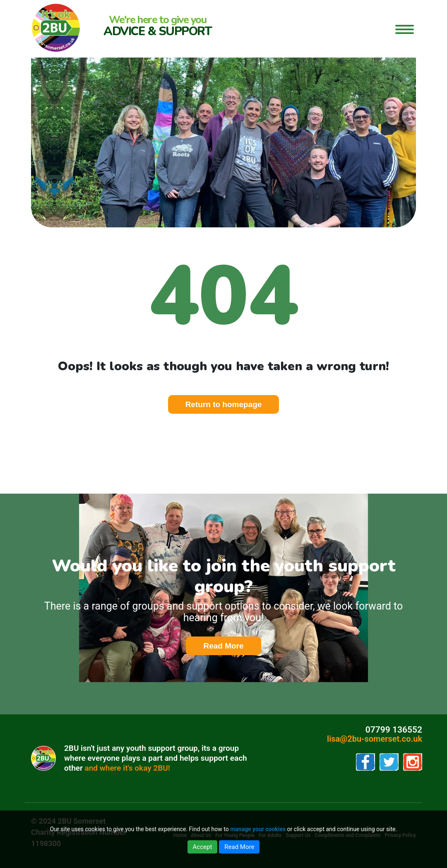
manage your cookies (258, 829)
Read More (232, 646)
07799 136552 (394, 730)
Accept (203, 847)
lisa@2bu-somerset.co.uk (375, 739)
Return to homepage (224, 404)
